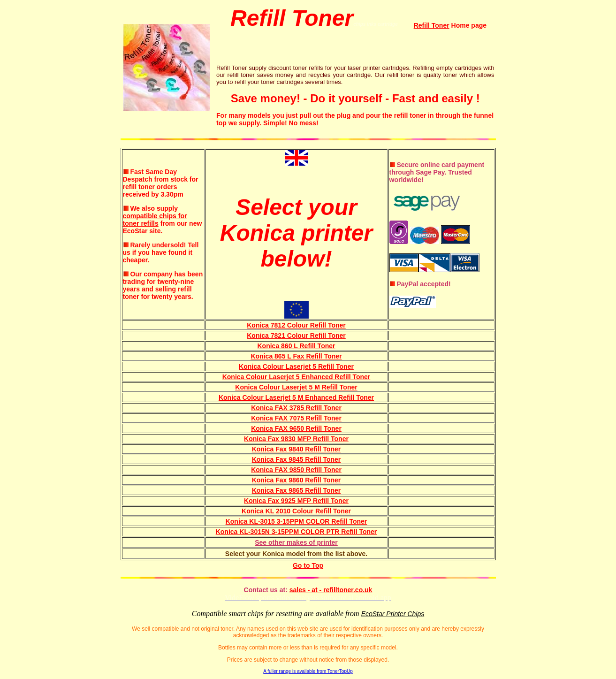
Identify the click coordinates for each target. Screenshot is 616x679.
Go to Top (308, 565)
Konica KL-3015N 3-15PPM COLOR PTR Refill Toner (297, 532)
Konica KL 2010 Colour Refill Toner (296, 511)
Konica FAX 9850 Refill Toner (296, 470)
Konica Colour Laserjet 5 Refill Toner (296, 366)
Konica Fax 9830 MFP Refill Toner (296, 439)
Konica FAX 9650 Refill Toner (296, 428)
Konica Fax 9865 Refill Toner (297, 490)
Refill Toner (432, 25)
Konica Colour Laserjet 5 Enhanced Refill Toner (297, 377)
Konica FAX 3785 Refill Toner (296, 408)
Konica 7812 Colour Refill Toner (296, 325)
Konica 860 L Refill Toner (297, 346)
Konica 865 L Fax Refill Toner (297, 356)
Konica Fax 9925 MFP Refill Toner (296, 501)
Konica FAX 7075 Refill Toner (296, 418)
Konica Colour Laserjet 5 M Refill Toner (296, 387)
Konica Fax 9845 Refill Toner (297, 459)
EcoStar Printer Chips (393, 614)
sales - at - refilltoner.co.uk (331, 590)
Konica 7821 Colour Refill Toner (296, 336)
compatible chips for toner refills (155, 220)
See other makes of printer (296, 542)
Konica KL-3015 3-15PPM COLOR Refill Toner (297, 521)
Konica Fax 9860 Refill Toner (297, 480)
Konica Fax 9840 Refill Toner (297, 449)
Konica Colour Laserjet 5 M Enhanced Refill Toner (296, 397)
